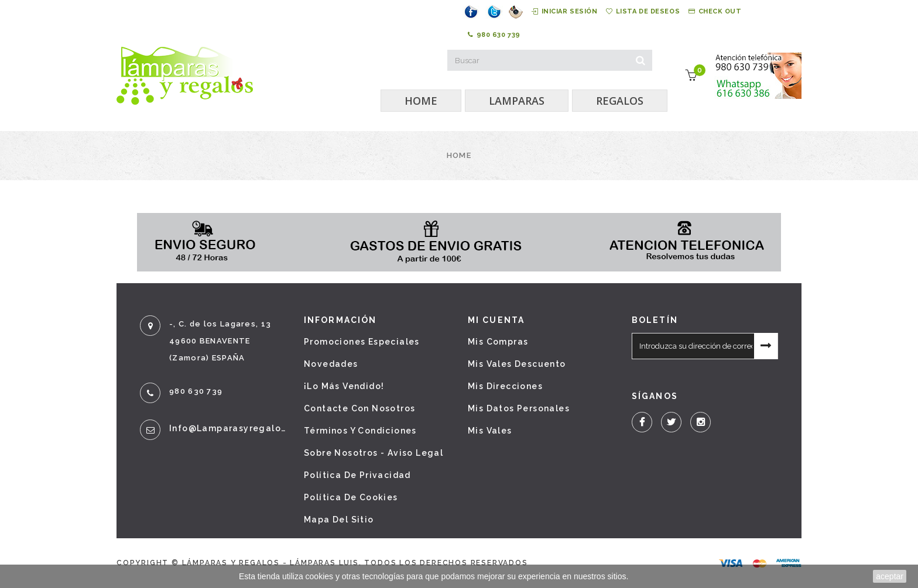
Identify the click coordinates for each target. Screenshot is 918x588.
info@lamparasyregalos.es (228, 428)
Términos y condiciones (360, 431)
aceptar (890, 576)
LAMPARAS (517, 101)
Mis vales (490, 431)
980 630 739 (494, 35)
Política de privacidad (357, 475)
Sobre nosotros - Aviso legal (374, 453)
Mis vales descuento (517, 364)
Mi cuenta (496, 320)
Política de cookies (351, 497)
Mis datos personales (519, 408)
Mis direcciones (505, 386)
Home (459, 155)
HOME (421, 101)
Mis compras (498, 342)
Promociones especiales (362, 342)
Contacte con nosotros (359, 408)
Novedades (331, 364)
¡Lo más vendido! (344, 386)
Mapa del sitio (339, 520)
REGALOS (620, 101)
